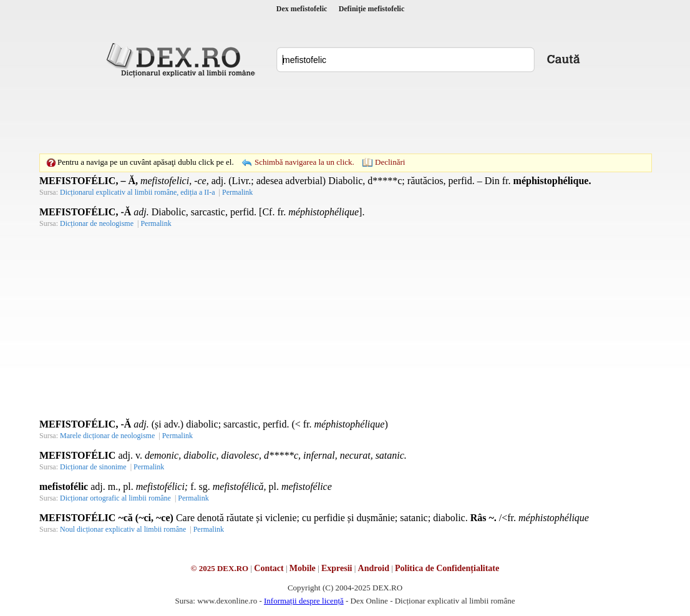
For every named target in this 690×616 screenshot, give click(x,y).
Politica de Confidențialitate (447, 568)
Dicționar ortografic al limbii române (115, 498)
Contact (269, 568)
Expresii (337, 568)
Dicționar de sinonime (93, 467)
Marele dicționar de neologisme (107, 436)
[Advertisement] (345, 115)
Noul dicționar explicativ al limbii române (123, 529)
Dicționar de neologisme (97, 223)
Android (374, 568)
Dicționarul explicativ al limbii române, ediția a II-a (138, 192)
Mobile (303, 568)
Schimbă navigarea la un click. (304, 162)
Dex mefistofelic (302, 9)
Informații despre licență (304, 601)
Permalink (237, 192)
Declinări (390, 162)
